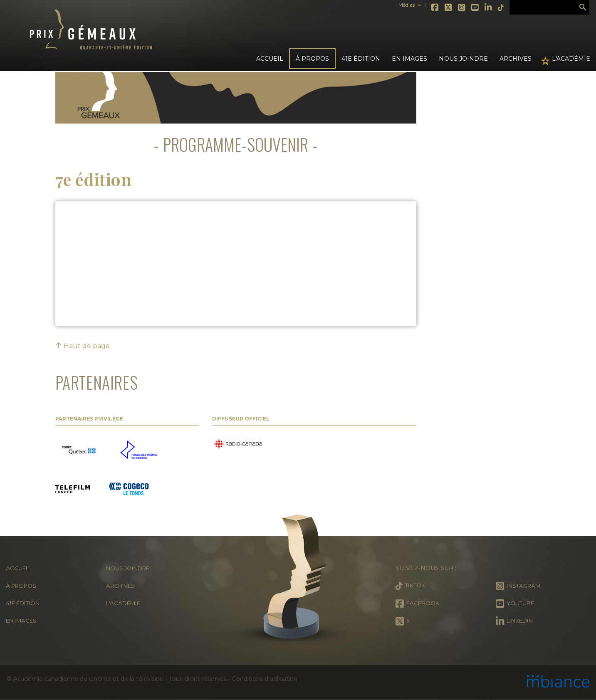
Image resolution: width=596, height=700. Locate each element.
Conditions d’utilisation (265, 679)
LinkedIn (477, 7)
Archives (516, 59)
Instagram (450, 7)
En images (409, 59)
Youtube (464, 7)
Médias (395, 5)
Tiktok (490, 7)
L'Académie (571, 59)
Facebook (424, 7)
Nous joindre (463, 59)
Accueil (270, 59)
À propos (22, 586)
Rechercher (583, 7)
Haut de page (83, 346)
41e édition (25, 603)
